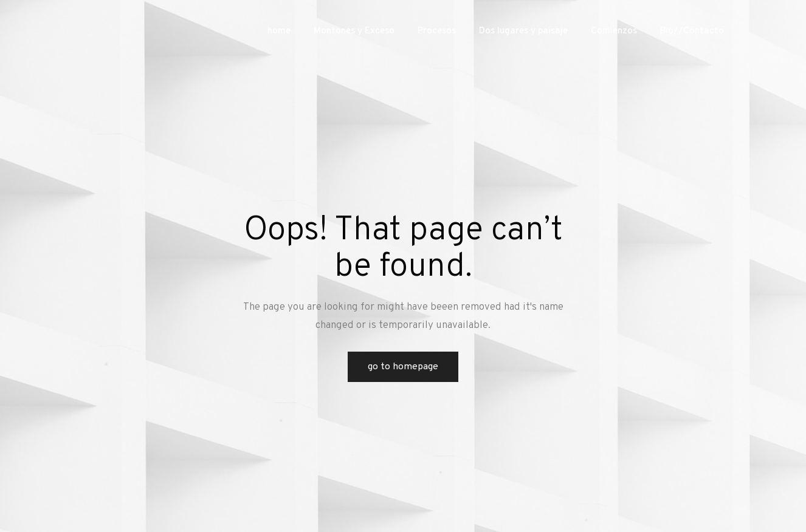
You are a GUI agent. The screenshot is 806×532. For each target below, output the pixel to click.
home (279, 31)
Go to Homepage (403, 367)
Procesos (437, 31)
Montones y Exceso (354, 31)
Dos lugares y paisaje (523, 31)
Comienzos (614, 31)
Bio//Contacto (692, 31)
